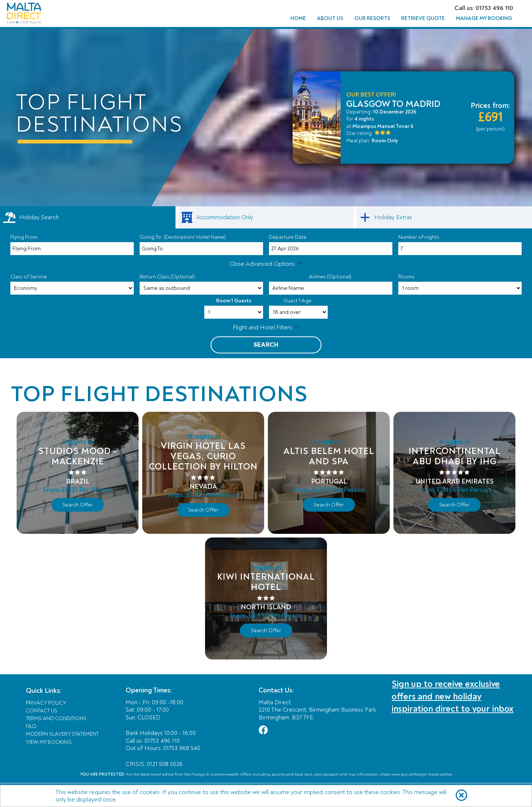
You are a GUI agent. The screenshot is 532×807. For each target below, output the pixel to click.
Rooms (406, 277)
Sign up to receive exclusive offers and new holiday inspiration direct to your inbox (453, 696)
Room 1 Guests (234, 301)
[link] (266, 217)
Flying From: (24, 237)
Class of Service (29, 277)
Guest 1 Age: (298, 301)
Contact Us (42, 711)
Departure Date (288, 237)
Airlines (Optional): (331, 277)
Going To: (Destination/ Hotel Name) (183, 237)
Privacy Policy (46, 703)
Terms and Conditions (56, 718)
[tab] (88, 217)
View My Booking (49, 742)
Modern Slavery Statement (62, 734)
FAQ (31, 726)
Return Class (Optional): (168, 277)
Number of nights (419, 237)
